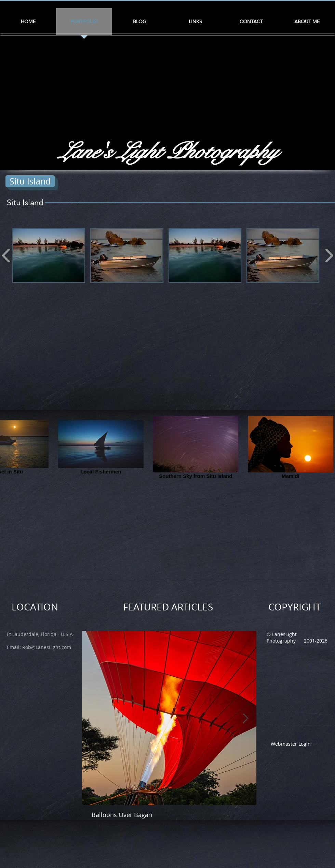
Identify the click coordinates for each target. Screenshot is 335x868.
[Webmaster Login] (291, 744)
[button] (49, 256)
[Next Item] (245, 718)
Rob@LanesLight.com (47, 647)
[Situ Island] (30, 181)
